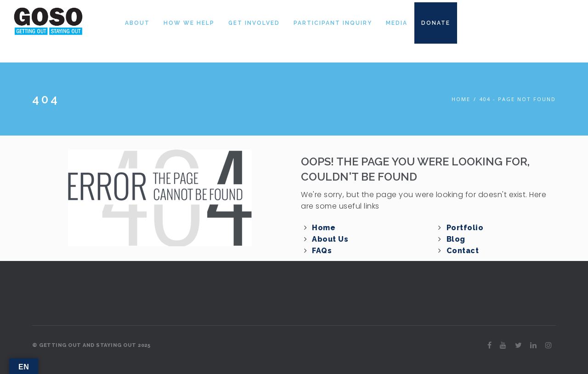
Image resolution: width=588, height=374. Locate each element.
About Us (330, 239)
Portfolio (465, 228)
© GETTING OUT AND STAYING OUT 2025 (91, 345)
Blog (456, 239)
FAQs (322, 251)
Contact (463, 251)
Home (461, 99)
